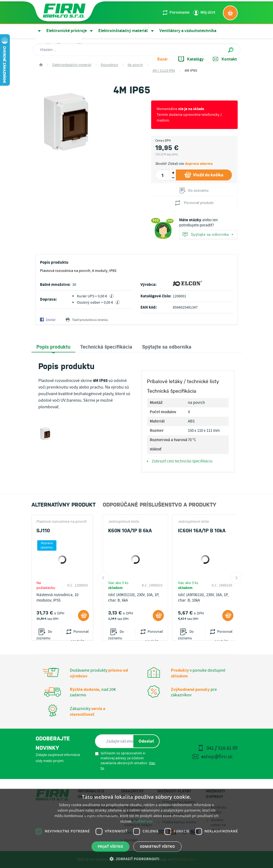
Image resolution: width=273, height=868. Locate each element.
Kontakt (225, 59)
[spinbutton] (162, 175)
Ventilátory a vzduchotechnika (183, 31)
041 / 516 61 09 (218, 748)
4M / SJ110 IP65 (164, 71)
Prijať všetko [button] (110, 847)
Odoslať (146, 741)
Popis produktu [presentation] (53, 346)
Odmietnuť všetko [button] (157, 847)
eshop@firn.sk (212, 757)
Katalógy (191, 59)
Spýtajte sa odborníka (208, 235)
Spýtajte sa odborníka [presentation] (167, 346)
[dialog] (136, 828)
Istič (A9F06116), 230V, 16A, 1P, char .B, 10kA (203, 598)
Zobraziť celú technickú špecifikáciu (180, 461)
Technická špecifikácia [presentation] (106, 346)
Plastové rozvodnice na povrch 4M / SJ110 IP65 (62, 522)
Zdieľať (48, 320)
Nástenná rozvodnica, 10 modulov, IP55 (57, 598)
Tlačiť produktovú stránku (87, 320)
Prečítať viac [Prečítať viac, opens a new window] (143, 821)
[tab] (53, 347)
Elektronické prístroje (61, 31)
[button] (136, 859)
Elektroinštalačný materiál (118, 31)
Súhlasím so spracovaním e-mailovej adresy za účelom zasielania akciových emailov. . (125, 761)
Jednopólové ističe (124, 522)
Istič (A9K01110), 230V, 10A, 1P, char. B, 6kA (134, 598)
